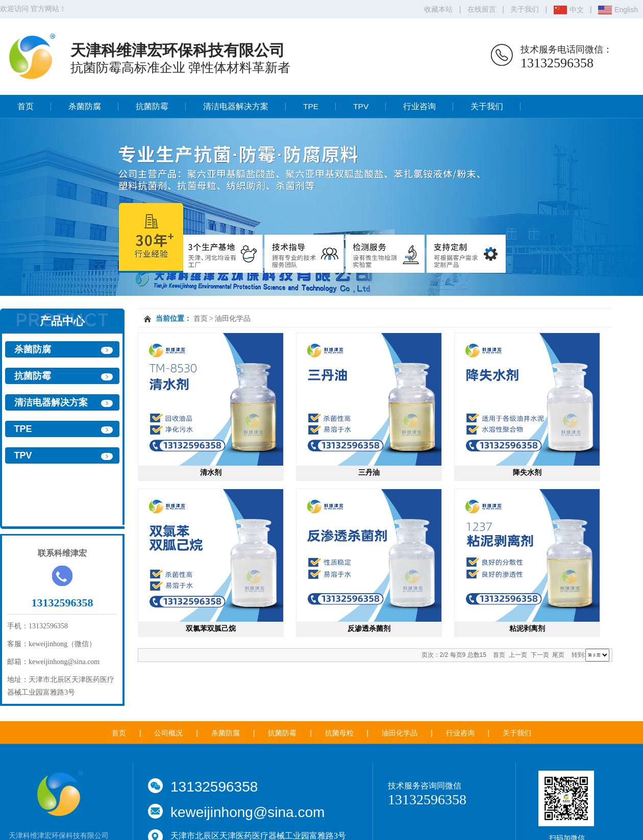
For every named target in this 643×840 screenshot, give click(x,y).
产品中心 (62, 321)
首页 (26, 106)
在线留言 (482, 9)
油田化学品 (233, 319)
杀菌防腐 (85, 106)
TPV (361, 106)
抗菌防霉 (152, 106)
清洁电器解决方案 (236, 106)
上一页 (518, 655)
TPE (311, 106)
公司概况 (168, 733)
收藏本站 (438, 9)
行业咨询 (419, 106)
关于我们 (525, 9)
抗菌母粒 (339, 733)
